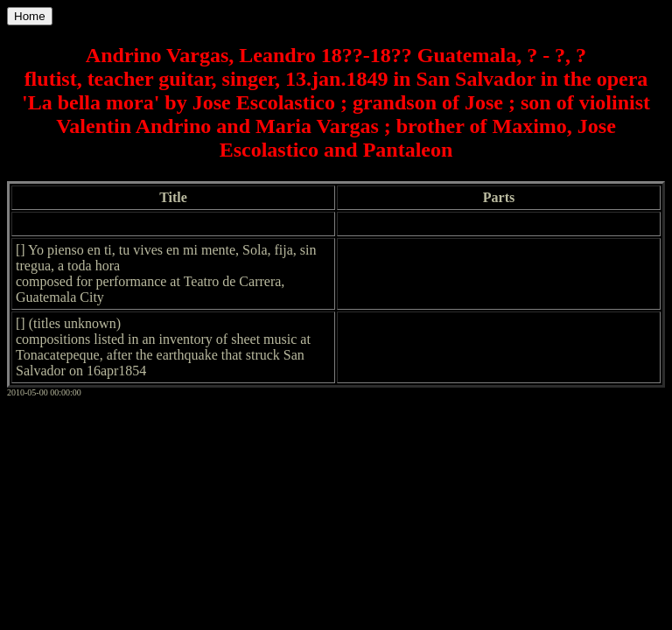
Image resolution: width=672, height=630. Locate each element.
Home (30, 16)
